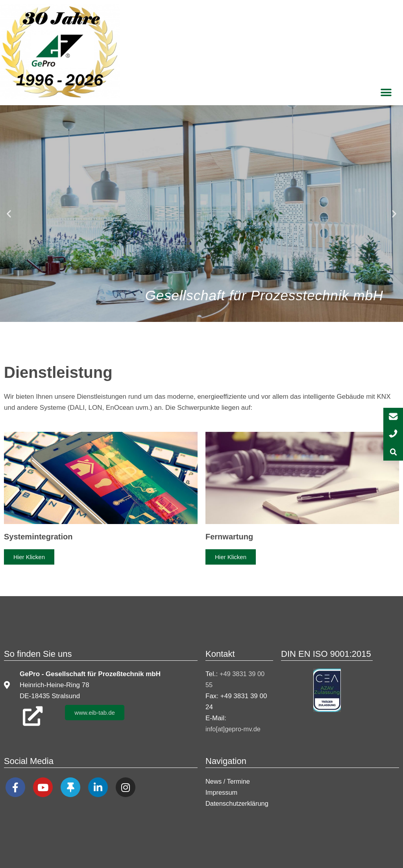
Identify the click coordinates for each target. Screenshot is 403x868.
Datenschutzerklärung (238, 803)
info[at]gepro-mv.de (234, 729)
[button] (386, 92)
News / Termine (228, 781)
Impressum (222, 792)
